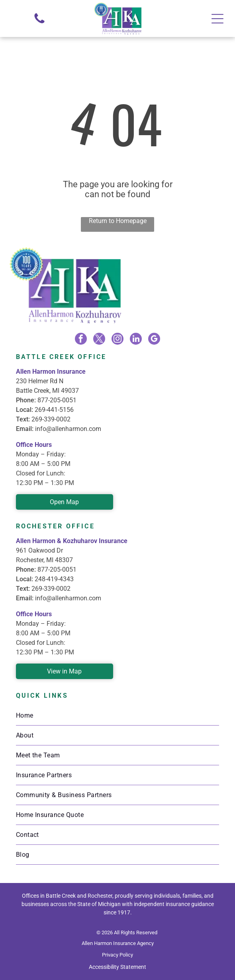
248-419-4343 (54, 579)
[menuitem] (118, 716)
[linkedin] (136, 340)
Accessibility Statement (117, 967)
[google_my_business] (154, 340)
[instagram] (117, 340)
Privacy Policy (117, 955)
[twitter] (99, 340)
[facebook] (81, 340)
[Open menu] (217, 19)
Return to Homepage (118, 221)
